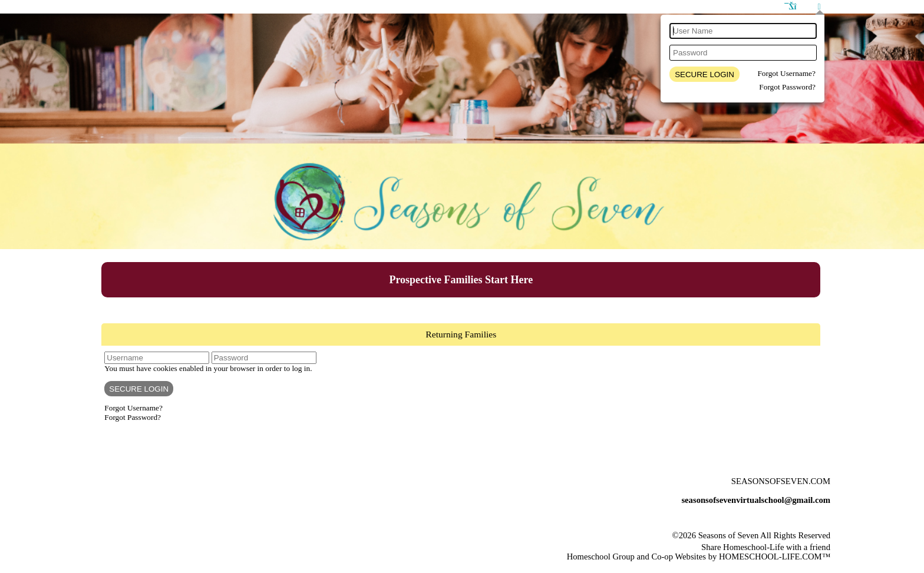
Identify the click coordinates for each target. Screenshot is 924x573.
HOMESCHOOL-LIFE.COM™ (775, 557)
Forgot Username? (786, 73)
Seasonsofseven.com (781, 481)
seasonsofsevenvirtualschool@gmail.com (756, 500)
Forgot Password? (787, 87)
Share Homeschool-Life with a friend (766, 547)
